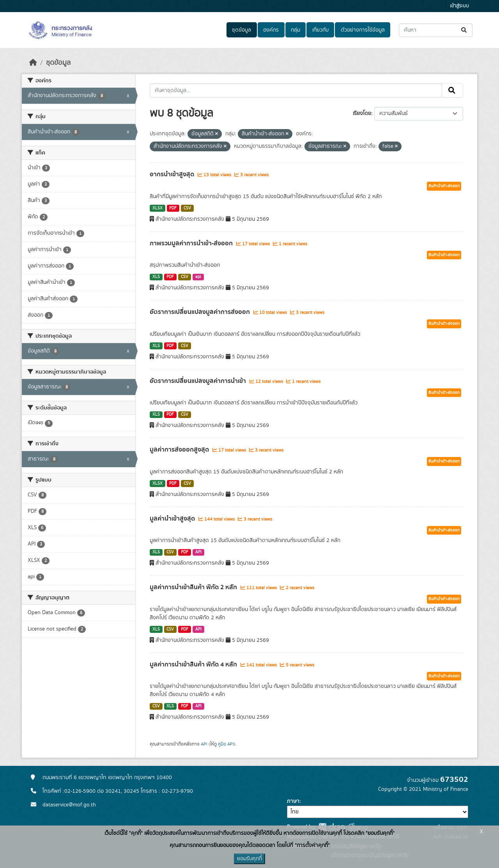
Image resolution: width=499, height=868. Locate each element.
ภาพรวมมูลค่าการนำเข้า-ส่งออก (192, 243)
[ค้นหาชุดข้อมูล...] (436, 30)
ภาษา (293, 801)
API (198, 552)
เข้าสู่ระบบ (459, 6)
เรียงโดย (362, 113)
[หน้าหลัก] (33, 63)
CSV (187, 208)
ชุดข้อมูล (242, 30)
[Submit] (464, 30)
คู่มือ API (226, 744)
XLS (156, 277)
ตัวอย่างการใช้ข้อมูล (363, 30)
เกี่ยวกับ (320, 30)
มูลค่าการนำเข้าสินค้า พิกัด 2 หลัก (194, 587)
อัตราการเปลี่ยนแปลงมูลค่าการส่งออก (201, 312)
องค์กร (271, 30)
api (198, 277)
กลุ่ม (296, 30)
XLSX (157, 208)
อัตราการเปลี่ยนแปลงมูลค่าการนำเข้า (199, 381)
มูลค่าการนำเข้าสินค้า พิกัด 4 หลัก (194, 664)
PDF (173, 208)
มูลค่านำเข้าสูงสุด (173, 519)
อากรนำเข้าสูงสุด (173, 174)
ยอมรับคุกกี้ (249, 859)
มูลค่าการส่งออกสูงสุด (180, 450)
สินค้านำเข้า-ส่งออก (444, 186)
